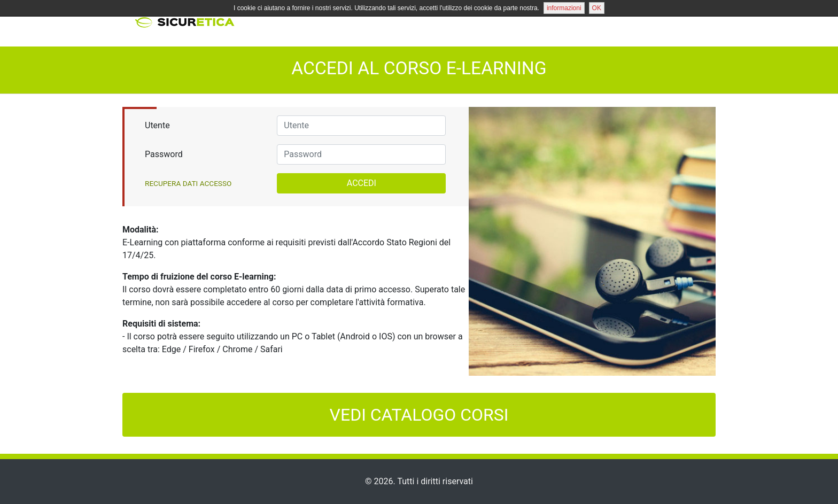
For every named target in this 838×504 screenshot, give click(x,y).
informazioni (564, 8)
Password (164, 154)
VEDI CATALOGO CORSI (419, 415)
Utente (157, 125)
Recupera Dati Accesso (188, 183)
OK (597, 8)
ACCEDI (362, 183)
